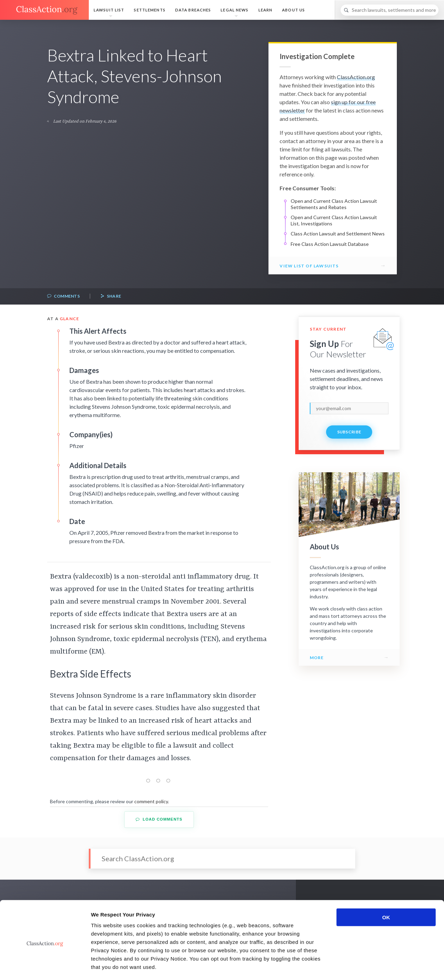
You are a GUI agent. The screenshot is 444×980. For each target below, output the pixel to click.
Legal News (234, 10)
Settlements (150, 10)
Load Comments (159, 819)
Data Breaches (193, 10)
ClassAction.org (356, 77)
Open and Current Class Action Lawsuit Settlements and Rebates (334, 204)
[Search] (390, 10)
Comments (63, 296)
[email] (349, 408)
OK (386, 888)
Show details (364, 966)
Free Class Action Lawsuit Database (330, 244)
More (317, 658)
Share (111, 296)
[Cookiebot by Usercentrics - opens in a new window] (45, 966)
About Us (293, 10)
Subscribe (349, 432)
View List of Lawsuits (309, 266)
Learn (266, 10)
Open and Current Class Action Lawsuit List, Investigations (334, 220)
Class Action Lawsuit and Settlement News (338, 234)
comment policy (151, 801)
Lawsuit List (109, 10)
